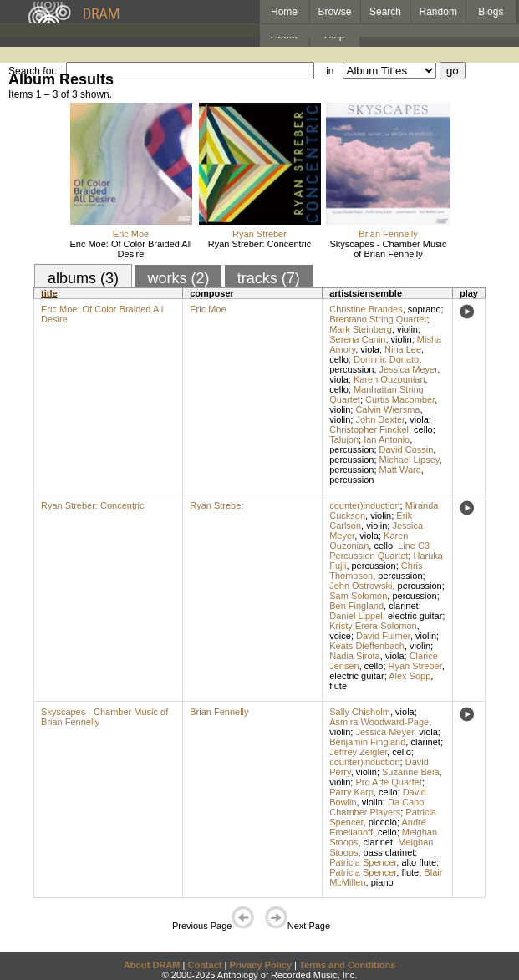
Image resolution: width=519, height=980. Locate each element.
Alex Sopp (410, 676)
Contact (204, 965)
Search (385, 12)
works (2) (178, 278)
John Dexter (380, 419)
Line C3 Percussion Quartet (379, 551)
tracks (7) (269, 278)
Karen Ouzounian (389, 379)
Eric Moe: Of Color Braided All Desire (130, 249)
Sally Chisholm (360, 712)
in (330, 71)
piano (382, 882)
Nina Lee (403, 349)
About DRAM (152, 965)
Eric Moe (131, 234)
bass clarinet (389, 852)
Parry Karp (351, 792)
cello (339, 359)
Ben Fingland (356, 606)
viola (370, 349)
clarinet (403, 606)
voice (340, 636)
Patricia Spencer (363, 862)
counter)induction (364, 505)
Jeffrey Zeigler (358, 752)
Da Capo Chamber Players (377, 807)
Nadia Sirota (355, 656)
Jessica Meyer (409, 369)
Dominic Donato (386, 359)
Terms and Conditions (347, 965)
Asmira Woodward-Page (379, 722)
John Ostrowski (361, 586)
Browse (335, 12)
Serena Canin (357, 339)
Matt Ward (400, 470)
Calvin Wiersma (387, 409)
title (49, 293)
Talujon (344, 439)
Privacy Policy (260, 965)
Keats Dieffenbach (367, 646)
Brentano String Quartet (378, 319)
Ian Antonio (387, 439)
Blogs (491, 12)
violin (407, 329)
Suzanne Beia (411, 772)
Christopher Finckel (369, 429)
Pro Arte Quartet (388, 782)
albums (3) (83, 278)
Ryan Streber (259, 234)
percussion (351, 369)
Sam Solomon (358, 596)
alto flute (419, 862)
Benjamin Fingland (367, 742)
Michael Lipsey (410, 460)
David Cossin (407, 449)
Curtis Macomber (400, 399)
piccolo (383, 822)
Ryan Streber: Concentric (260, 244)
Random (438, 12)
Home (284, 12)
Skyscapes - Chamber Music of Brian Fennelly (389, 249)
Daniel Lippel (356, 616)
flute (338, 686)
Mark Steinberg (361, 329)
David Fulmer (383, 636)
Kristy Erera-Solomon (373, 626)
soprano (425, 309)
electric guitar (415, 616)
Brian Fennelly (388, 234)
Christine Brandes (366, 309)
